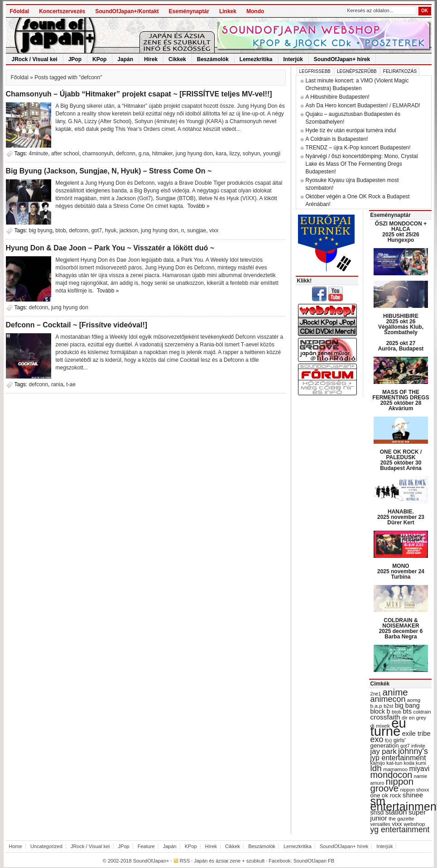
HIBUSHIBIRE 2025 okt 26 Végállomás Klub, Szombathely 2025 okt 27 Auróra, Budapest (401, 332)
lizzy (235, 153)
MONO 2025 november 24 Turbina (401, 571)
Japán (125, 59)
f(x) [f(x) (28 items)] (389, 740)
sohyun (252, 153)
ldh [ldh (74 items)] (376, 768)
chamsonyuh (98, 153)
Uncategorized (46, 846)
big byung (41, 230)
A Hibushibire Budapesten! (338, 97)
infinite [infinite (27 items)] (418, 746)
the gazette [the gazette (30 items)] (401, 819)
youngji (272, 153)
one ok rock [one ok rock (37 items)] (386, 795)
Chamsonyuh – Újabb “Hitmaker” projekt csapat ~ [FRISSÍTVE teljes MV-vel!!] (139, 94)
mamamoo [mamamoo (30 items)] (395, 769)
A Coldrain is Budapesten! (337, 139)
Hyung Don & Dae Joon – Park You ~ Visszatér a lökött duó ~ (110, 248)
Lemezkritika (256, 59)
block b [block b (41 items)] (380, 711)
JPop (75, 59)
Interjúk (293, 59)
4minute (39, 153)
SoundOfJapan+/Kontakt (127, 11)
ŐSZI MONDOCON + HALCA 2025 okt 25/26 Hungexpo (401, 232)
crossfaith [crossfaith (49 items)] (385, 717)
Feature (146, 846)
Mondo (255, 11)
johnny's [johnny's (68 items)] (413, 751)
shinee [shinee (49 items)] (413, 795)
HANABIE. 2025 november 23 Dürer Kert (401, 517)
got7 (97, 230)
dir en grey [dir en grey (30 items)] (414, 718)
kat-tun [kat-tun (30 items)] (394, 763)
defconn (126, 153)
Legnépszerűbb (357, 71)
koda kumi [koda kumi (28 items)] (415, 763)
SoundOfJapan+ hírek (342, 59)
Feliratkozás (400, 71)
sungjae (197, 230)
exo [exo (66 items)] (377, 739)
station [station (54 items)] (396, 812)
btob (60, 230)
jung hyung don (194, 153)
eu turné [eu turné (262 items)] (388, 727)
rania (57, 384)
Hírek (151, 59)
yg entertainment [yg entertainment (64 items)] (400, 830)
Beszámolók (213, 59)
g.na (144, 153)
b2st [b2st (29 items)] (388, 706)
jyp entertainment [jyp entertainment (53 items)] (398, 758)
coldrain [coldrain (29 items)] (422, 712)
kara (221, 153)
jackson (129, 230)
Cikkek (177, 59)
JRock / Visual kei (35, 59)
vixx (214, 230)
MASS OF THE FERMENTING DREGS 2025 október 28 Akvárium (401, 400)
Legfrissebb (315, 71)
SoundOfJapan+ (151, 861)
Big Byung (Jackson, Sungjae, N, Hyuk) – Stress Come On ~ (109, 171)
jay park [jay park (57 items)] (384, 751)
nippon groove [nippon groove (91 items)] (392, 785)
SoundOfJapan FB (314, 861)
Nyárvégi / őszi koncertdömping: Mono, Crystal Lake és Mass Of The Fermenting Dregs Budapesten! (362, 164)
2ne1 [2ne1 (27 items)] (376, 694)
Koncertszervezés (62, 11)
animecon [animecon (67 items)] (388, 699)
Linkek (228, 11)
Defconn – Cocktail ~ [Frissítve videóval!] (77, 325)
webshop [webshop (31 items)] (414, 824)
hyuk (111, 230)
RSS (185, 861)
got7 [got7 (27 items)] (405, 746)
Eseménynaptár (189, 11)
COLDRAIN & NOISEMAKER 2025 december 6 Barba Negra (401, 628)
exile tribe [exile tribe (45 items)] (416, 734)
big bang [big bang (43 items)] (407, 705)
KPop (99, 59)
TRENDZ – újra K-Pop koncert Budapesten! (358, 148)
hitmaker (162, 153)
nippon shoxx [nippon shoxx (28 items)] (414, 790)
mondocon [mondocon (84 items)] (391, 775)
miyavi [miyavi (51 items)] (419, 769)
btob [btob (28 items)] (396, 712)
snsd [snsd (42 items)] (377, 812)
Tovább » (199, 206)
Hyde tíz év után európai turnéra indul (351, 130)
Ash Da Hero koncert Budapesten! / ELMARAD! (363, 106)
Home (16, 846)
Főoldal (20, 11)
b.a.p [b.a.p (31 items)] (376, 706)
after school (65, 153)
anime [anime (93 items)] (395, 692)
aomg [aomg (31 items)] (414, 700)
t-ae (71, 384)
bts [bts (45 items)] (407, 711)
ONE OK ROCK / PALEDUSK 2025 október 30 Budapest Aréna (401, 460)
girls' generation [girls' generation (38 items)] (388, 743)
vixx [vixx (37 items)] (397, 824)
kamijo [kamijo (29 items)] (378, 763)
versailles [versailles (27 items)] (380, 824)
